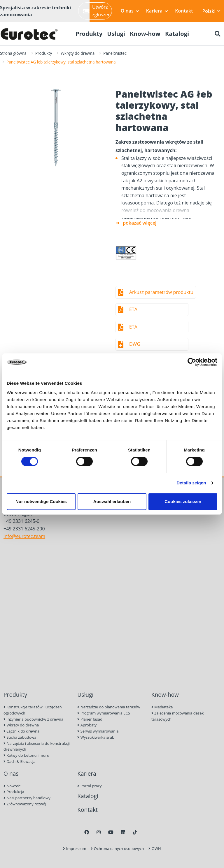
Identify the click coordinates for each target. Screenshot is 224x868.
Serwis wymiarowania (98, 731)
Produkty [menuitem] (89, 34)
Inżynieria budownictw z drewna (33, 719)
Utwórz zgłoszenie (98, 11)
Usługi (85, 695)
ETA (133, 309)
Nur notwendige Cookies (41, 501)
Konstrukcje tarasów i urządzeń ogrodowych (33, 710)
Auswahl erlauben (112, 501)
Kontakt (184, 11)
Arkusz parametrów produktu (161, 292)
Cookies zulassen (183, 501)
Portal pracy (89, 786)
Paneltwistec (115, 53)
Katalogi (88, 796)
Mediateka (162, 707)
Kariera (157, 11)
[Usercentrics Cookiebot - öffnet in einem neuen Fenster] (192, 362)
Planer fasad (90, 719)
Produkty (44, 53)
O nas (130, 11)
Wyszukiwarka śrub (96, 737)
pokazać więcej (140, 223)
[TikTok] (135, 832)
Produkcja (14, 792)
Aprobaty (87, 725)
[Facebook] (87, 832)
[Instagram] (99, 832)
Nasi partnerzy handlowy (27, 798)
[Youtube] (111, 832)
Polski (211, 11)
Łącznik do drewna (21, 731)
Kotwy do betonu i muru (26, 755)
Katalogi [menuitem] (177, 34)
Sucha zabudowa (20, 737)
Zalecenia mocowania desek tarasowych (178, 716)
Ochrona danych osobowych (117, 848)
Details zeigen (191, 483)
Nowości (13, 786)
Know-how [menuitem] (145, 34)
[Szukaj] (218, 34)
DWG (135, 344)
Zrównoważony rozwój (25, 804)
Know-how (165, 695)
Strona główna (13, 53)
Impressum (75, 848)
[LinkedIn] (123, 832)
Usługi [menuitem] (116, 34)
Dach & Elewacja (19, 761)
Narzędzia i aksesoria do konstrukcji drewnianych (37, 746)
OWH (155, 848)
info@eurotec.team (24, 536)
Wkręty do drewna (78, 53)
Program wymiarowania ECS (104, 713)
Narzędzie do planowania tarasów (109, 707)
